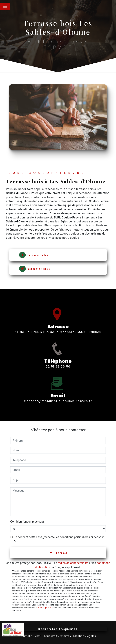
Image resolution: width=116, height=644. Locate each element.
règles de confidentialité (73, 563)
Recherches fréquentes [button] (58, 629)
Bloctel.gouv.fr (44, 608)
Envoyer (62, 553)
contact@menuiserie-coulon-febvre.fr (58, 398)
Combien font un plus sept (27, 522)
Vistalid (27, 636)
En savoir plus (34, 255)
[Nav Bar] (5, 6)
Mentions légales (85, 636)
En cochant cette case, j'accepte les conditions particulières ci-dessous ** (59, 539)
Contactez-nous (35, 269)
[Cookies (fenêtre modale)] (1, 642)
